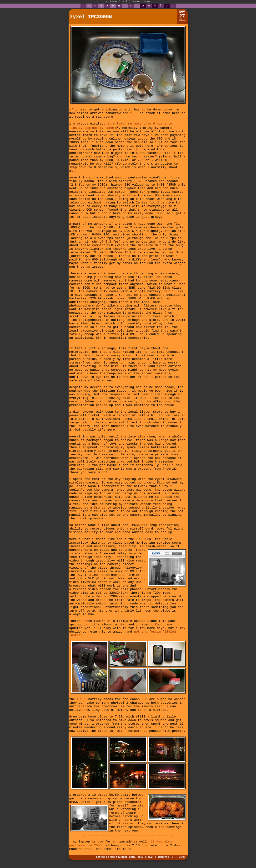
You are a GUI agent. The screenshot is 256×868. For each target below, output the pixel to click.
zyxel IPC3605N (91, 17)
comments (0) (166, 857)
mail (124, 2)
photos (136, 2)
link (182, 857)
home (147, 2)
